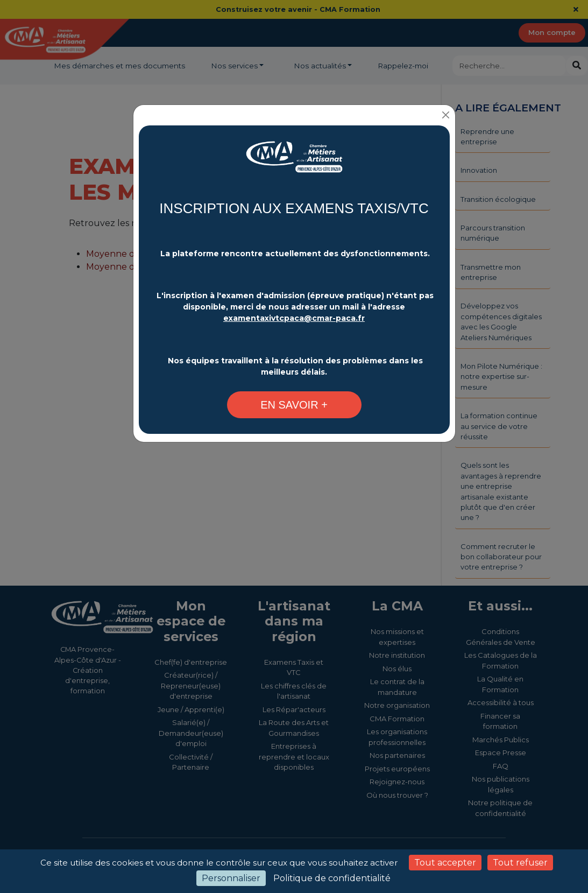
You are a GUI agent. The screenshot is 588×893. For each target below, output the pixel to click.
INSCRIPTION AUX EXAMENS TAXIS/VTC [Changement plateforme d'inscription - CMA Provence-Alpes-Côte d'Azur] (294, 208)
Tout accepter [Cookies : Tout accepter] (445, 863)
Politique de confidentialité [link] (332, 878)
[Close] (446, 115)
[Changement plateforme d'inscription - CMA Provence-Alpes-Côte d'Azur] (294, 162)
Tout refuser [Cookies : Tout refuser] (520, 863)
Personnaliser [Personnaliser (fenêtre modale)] (231, 878)
